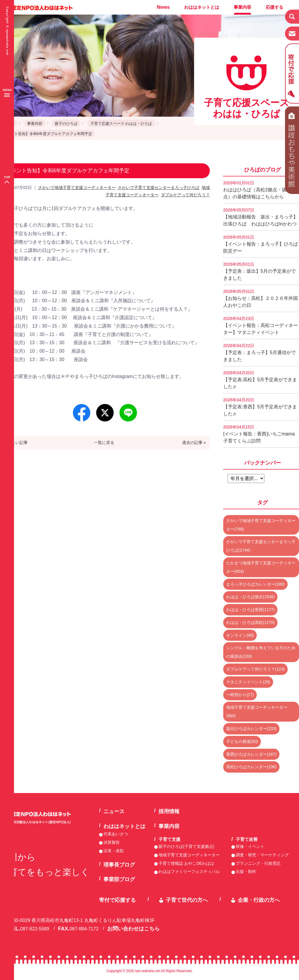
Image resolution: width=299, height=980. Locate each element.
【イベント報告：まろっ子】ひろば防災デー (261, 244)
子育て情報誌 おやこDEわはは (186, 863)
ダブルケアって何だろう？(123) (255, 669)
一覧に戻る (104, 442)
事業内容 (242, 7)
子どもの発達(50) (242, 741)
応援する (275, 7)
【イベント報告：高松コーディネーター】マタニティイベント (261, 325)
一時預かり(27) (240, 695)
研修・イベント (250, 846)
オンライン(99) (240, 635)
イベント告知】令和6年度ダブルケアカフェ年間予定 (48, 134)
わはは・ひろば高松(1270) (250, 622)
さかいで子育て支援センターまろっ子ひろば (159, 188)
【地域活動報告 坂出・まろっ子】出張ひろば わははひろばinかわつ (261, 217)
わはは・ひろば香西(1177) (250, 610)
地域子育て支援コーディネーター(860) (257, 712)
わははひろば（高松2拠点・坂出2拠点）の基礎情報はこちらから (261, 190)
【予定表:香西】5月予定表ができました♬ (260, 407)
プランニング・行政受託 (258, 863)
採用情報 (169, 811)
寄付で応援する (117, 900)
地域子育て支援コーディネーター (189, 855)
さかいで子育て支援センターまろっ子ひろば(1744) (261, 546)
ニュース (114, 811)
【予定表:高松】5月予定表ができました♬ (260, 380)
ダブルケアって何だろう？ (185, 195)
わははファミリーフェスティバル (189, 871)
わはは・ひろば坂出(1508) (250, 597)
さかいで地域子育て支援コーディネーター (77, 188)
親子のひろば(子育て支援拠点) (186, 846)
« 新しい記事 (16, 442)
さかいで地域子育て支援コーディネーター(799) (261, 525)
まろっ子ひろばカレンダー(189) (255, 584)
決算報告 (112, 842)
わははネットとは (202, 7)
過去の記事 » (194, 442)
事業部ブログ (119, 879)
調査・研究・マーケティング (262, 855)
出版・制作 (246, 871)
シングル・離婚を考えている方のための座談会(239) (261, 652)
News (163, 7)
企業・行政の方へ (259, 900)
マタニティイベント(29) (248, 682)
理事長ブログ (119, 865)
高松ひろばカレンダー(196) (251, 767)
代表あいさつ (116, 834)
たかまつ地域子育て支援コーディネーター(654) (261, 567)
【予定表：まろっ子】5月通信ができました (260, 353)
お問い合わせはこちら (133, 929)
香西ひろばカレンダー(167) (251, 754)
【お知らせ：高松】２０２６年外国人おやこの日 (261, 298)
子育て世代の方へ (187, 900)
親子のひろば (66, 124)
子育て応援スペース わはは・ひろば (121, 124)
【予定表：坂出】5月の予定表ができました (260, 271)
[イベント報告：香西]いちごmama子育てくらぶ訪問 (259, 434)
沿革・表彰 (114, 851)
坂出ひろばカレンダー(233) (251, 729)
